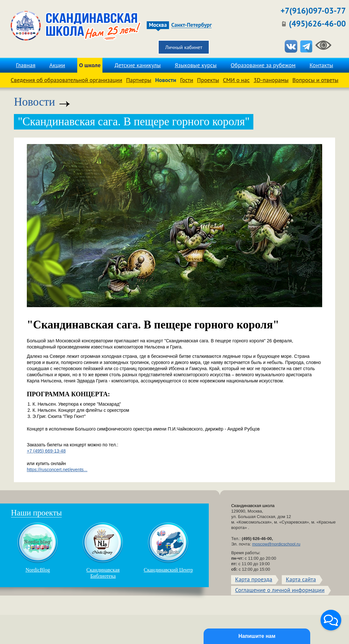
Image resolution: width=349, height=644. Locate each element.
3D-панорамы (271, 80)
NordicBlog (38, 547)
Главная (26, 65)
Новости (166, 80)
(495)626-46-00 (317, 24)
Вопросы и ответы (315, 80)
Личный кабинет (184, 47)
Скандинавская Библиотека (103, 550)
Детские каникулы (138, 65)
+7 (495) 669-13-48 (46, 451)
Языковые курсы (196, 65)
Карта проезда (254, 579)
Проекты (208, 80)
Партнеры (139, 80)
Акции (57, 65)
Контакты (321, 65)
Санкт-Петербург (191, 25)
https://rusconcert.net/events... (57, 470)
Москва (158, 25)
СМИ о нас (236, 80)
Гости (186, 80)
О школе (90, 65)
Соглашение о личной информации (280, 590)
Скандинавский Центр (168, 547)
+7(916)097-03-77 (313, 11)
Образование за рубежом (263, 65)
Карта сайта (301, 579)
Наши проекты (36, 513)
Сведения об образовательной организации (66, 80)
